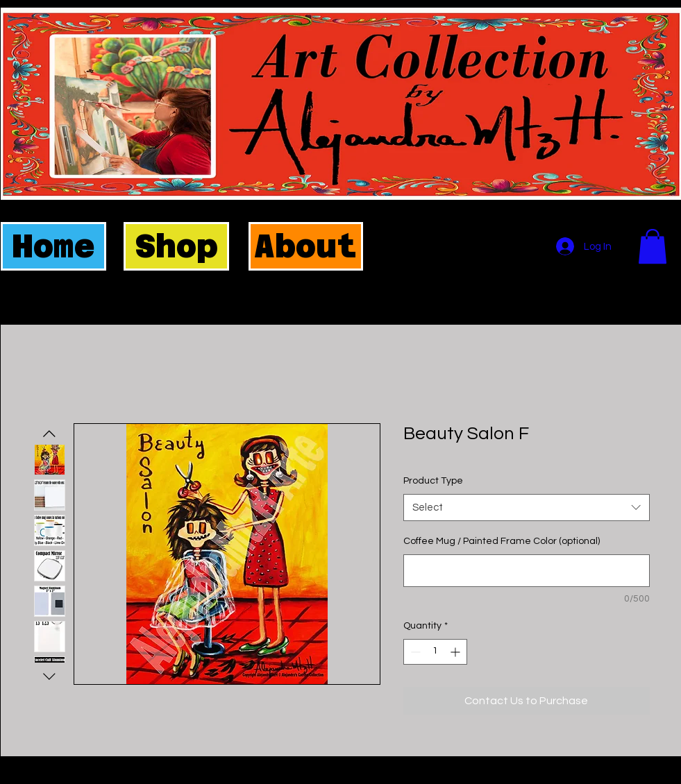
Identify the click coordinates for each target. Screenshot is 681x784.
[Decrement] (414, 652)
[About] (306, 246)
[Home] (53, 246)
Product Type (433, 481)
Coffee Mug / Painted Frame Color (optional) (502, 541)
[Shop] (176, 246)
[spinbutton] (435, 652)
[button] (653, 246)
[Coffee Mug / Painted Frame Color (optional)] (527, 571)
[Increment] (456, 652)
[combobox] (527, 508)
